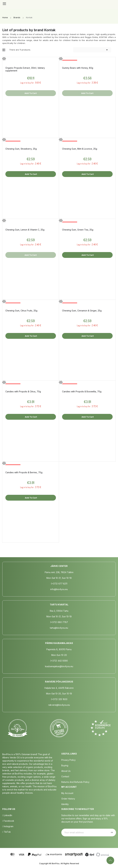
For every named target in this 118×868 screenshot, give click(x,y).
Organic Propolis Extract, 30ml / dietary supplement (25, 69)
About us (66, 771)
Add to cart (31, 174)
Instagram (8, 826)
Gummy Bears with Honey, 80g (78, 68)
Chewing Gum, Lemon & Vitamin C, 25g (25, 230)
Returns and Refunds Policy (75, 782)
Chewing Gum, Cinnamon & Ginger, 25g (82, 311)
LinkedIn (7, 815)
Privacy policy (68, 760)
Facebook (8, 821)
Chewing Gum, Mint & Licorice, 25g (80, 149)
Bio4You (56, 863)
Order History (68, 799)
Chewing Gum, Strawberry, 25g (21, 149)
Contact (65, 776)
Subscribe (111, 833)
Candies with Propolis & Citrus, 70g (23, 391)
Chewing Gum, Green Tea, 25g (78, 230)
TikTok (7, 832)
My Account (67, 793)
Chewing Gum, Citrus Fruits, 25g (21, 311)
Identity (65, 804)
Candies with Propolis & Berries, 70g (24, 472)
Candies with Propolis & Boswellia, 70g (82, 391)
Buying (65, 765)
